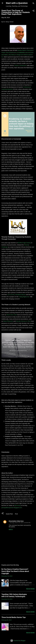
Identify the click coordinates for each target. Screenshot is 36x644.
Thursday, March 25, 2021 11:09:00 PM (20, 523)
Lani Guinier (11, 295)
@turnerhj (17, 505)
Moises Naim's (22, 50)
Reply (11, 529)
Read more (30, 589)
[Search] (33, 4)
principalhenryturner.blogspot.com (12, 508)
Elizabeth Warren (20, 295)
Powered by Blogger (18, 641)
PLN (16, 514)
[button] (33, 11)
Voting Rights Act (24, 297)
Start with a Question (17, 3)
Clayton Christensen (20, 65)
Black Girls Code (12, 315)
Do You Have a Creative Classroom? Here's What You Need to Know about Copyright (15, 571)
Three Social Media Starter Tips (14, 617)
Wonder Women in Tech (23, 321)
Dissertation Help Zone (16, 521)
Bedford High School (24, 243)
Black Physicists (8, 321)
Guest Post (9, 514)
